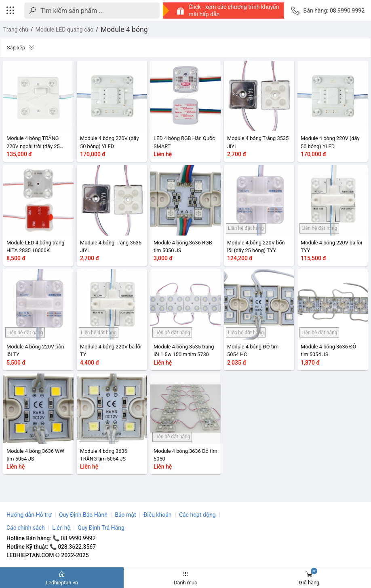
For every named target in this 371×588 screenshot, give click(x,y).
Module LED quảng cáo (65, 30)
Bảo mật (125, 515)
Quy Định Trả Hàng (101, 528)
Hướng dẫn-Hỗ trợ (29, 515)
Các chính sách (26, 528)
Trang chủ (16, 30)
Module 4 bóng (124, 30)
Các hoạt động (197, 515)
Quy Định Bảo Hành (83, 515)
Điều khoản (158, 515)
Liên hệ (61, 528)
